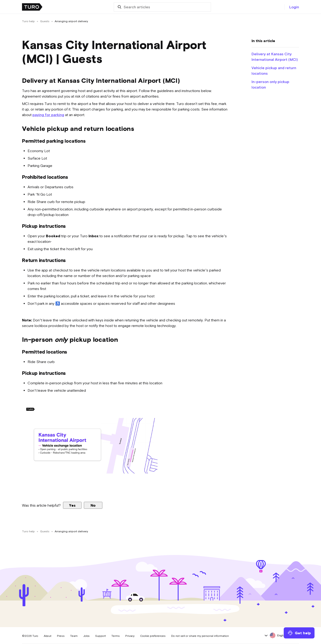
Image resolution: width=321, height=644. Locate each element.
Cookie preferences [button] (153, 636)
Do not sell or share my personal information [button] (200, 636)
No (93, 505)
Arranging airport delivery (71, 21)
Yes (72, 505)
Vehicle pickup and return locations (274, 71)
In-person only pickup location (270, 84)
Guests (45, 21)
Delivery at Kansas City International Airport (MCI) (275, 57)
